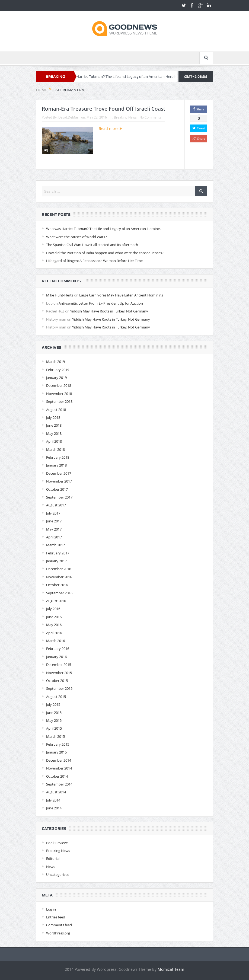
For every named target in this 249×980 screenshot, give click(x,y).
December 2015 (59, 665)
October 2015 (57, 681)
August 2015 (56, 697)
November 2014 (59, 768)
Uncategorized (58, 874)
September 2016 (59, 593)
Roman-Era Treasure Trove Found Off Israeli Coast (103, 109)
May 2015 (54, 720)
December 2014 (59, 760)
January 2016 (56, 657)
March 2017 (55, 545)
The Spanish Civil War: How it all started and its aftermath (92, 245)
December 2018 (59, 385)
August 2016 (56, 601)
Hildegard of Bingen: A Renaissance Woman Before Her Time (94, 261)
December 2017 (59, 473)
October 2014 (57, 776)
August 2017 (56, 505)
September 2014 (59, 784)
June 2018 (54, 425)
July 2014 (53, 800)
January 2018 (56, 465)
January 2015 (56, 752)
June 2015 (54, 713)
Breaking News (125, 117)
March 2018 (55, 449)
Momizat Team (171, 969)
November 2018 (59, 394)
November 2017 (59, 481)
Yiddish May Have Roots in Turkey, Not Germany (109, 311)
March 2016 (55, 641)
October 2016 (57, 585)
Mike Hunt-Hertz (60, 295)
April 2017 (54, 537)
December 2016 (59, 569)
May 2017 (54, 529)
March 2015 (55, 736)
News (51, 867)
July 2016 (53, 609)
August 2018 (56, 410)
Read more (110, 128)
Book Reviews (57, 843)
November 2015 (59, 673)
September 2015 (59, 688)
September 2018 (59, 401)
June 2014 (54, 808)
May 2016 (54, 625)
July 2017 (53, 513)
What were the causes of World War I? (76, 237)
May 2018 (54, 433)
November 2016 (59, 577)
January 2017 (56, 561)
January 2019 (56, 378)
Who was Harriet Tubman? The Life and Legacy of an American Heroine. (126, 76)
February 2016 (58, 649)
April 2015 (54, 728)
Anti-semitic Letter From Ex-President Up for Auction (101, 303)
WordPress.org (58, 933)
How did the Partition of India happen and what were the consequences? (105, 253)
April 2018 (54, 441)
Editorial (53, 858)
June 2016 (54, 617)
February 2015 (58, 744)
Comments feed (59, 925)
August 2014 (56, 792)
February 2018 (58, 457)
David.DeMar (68, 117)
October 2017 (57, 489)
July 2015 (53, 704)
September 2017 (59, 497)
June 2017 (54, 521)
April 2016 (54, 633)
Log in (51, 909)
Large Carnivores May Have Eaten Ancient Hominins (121, 295)
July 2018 (53, 417)
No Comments (150, 117)
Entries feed (56, 917)
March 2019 (55, 362)
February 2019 (58, 370)
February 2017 (58, 553)
